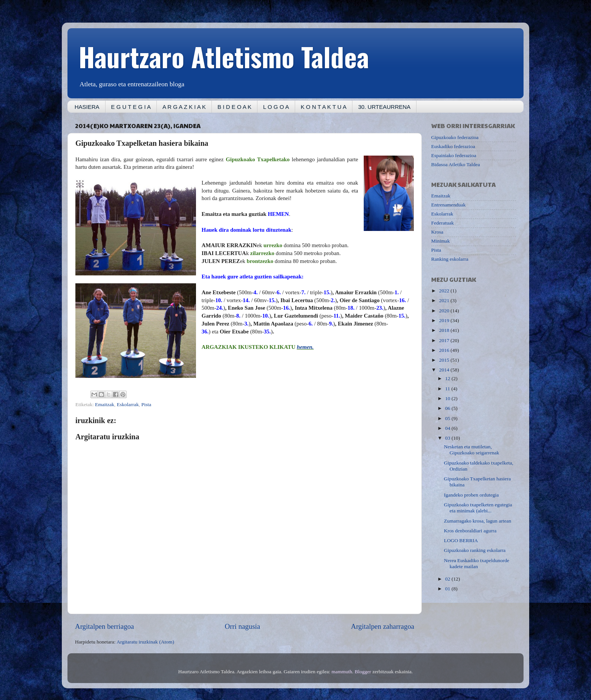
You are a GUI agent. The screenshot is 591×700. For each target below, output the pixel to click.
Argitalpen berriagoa (104, 626)
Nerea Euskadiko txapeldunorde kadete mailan (477, 563)
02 (448, 579)
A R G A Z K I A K (184, 107)
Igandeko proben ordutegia (471, 495)
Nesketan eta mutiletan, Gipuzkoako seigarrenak (472, 450)
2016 (445, 350)
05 (448, 418)
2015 (445, 360)
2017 (445, 340)
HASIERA (87, 107)
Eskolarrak (128, 404)
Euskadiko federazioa (453, 146)
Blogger (363, 672)
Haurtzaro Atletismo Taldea (224, 56)
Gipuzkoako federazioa (455, 137)
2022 (445, 291)
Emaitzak (105, 404)
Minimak (441, 241)
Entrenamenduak (448, 205)
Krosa (437, 232)
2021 (445, 300)
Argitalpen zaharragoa (383, 626)
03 (448, 438)
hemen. (305, 347)
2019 (445, 320)
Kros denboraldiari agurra (470, 531)
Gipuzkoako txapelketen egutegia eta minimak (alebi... (478, 508)
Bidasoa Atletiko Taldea (455, 164)
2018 (445, 330)
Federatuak (442, 223)
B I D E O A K (234, 107)
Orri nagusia (242, 626)
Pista (146, 404)
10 (448, 398)
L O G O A (276, 107)
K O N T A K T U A (324, 107)
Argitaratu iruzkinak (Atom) (145, 642)
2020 (445, 311)
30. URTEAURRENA (384, 107)
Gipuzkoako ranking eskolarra (475, 550)
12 (448, 378)
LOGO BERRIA (461, 540)
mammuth (342, 672)
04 (448, 428)
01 (448, 589)
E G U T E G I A (131, 107)
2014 (445, 370)
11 (448, 389)
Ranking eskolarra (450, 259)
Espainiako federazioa (454, 155)
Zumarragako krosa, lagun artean (478, 521)
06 (448, 408)
